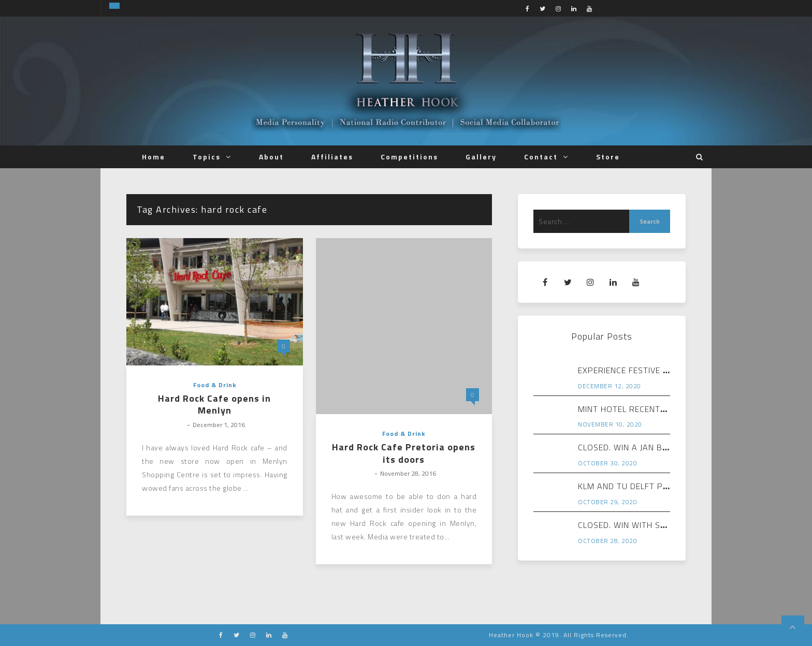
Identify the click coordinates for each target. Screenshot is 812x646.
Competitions (409, 157)
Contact (541, 157)
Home (154, 157)
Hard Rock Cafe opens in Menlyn (214, 405)
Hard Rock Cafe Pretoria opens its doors (404, 453)
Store (608, 157)
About (271, 157)
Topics (207, 157)
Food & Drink (215, 385)
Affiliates (332, 157)
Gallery (481, 157)
